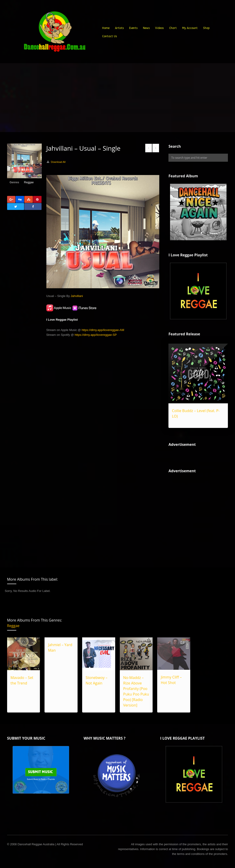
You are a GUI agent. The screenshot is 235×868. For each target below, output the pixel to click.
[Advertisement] (117, 98)
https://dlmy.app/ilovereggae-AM (103, 330)
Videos (159, 28)
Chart (173, 28)
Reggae (29, 182)
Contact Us (109, 36)
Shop (206, 28)
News (146, 28)
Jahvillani (77, 296)
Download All (58, 162)
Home (106, 28)
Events (133, 28)
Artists (119, 28)
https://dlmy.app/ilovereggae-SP (96, 335)
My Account (190, 28)
